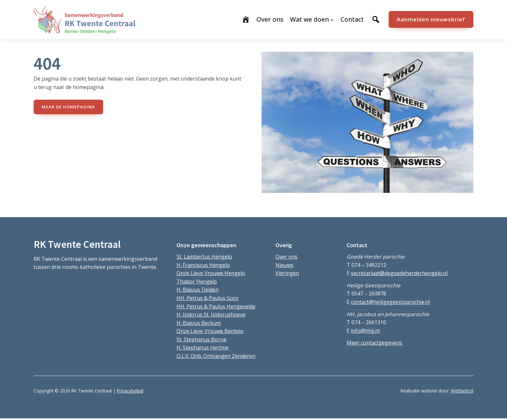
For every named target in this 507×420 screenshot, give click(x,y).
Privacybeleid (130, 391)
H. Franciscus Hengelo (203, 265)
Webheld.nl (462, 391)
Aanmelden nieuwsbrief (431, 19)
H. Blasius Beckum (199, 323)
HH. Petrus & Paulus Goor (208, 298)
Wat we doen (309, 19)
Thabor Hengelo (197, 282)
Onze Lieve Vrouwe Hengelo (211, 273)
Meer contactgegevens (374, 343)
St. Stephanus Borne (201, 339)
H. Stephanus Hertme (203, 348)
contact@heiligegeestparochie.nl (390, 302)
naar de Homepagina (68, 107)
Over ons (286, 257)
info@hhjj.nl (365, 331)
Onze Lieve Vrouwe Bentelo (210, 331)
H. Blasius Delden (198, 290)
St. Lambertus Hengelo (204, 257)
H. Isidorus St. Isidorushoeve (211, 315)
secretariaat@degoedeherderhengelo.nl (399, 273)
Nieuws (285, 265)
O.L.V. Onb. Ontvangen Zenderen (216, 356)
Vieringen (287, 273)
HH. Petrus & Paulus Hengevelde (216, 306)
